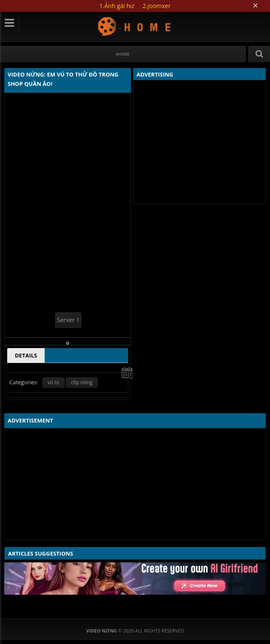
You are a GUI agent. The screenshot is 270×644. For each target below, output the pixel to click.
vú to (54, 382)
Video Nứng (135, 26)
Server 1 (68, 320)
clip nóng (82, 382)
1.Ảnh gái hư (117, 6)
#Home (123, 54)
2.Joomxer (156, 6)
